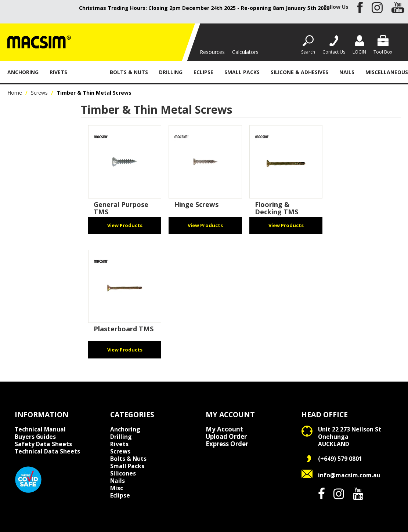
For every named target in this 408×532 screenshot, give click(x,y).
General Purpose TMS (121, 208)
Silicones (123, 473)
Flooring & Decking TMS (277, 208)
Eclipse (203, 72)
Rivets (58, 72)
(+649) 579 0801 (340, 459)
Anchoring (23, 72)
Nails (347, 72)
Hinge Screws (196, 204)
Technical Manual (40, 429)
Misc (117, 488)
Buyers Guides (35, 437)
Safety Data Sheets (43, 444)
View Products (125, 225)
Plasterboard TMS (124, 329)
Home (15, 93)
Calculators (245, 52)
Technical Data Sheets (47, 451)
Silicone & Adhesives (299, 72)
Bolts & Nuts (129, 72)
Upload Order (226, 437)
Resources (212, 52)
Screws (89, 72)
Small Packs (242, 72)
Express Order (227, 444)
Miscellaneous (387, 72)
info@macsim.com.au (349, 475)
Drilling (171, 72)
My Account (224, 429)
